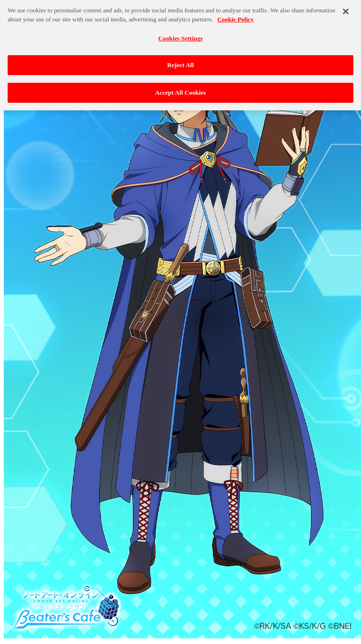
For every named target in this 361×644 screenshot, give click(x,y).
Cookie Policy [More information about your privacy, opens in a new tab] (235, 18)
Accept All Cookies (180, 91)
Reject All (180, 63)
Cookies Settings (180, 36)
